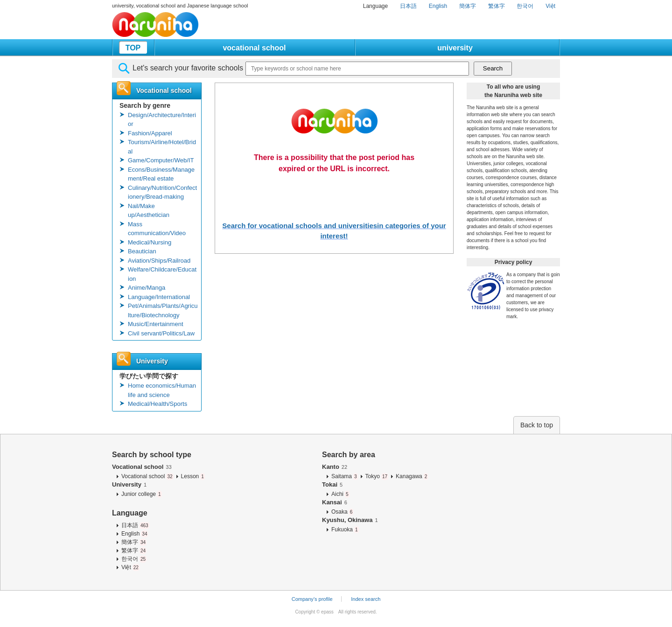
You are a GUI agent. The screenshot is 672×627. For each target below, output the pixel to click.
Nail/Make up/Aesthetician (149, 211)
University (129, 484)
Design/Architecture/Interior (162, 120)
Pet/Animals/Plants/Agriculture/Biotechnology (163, 310)
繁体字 (497, 6)
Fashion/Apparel (150, 133)
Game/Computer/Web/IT (161, 160)
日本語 (408, 6)
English (438, 6)
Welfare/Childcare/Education (162, 274)
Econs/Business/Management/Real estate (161, 174)
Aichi (340, 494)
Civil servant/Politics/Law (161, 333)
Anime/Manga (147, 288)
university (455, 48)
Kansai (335, 502)
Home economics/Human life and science (162, 390)
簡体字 (468, 6)
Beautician (142, 251)
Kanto (335, 467)
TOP (133, 48)
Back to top (537, 425)
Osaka (342, 512)
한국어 (525, 6)
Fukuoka (345, 529)
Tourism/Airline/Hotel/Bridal (162, 147)
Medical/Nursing (150, 242)
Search (493, 68)
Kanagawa (412, 476)
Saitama (345, 476)
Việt (550, 6)
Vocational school (142, 467)
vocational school (254, 48)
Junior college (142, 494)
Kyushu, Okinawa (350, 520)
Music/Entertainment (156, 324)
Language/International (159, 297)
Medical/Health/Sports (157, 404)
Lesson (193, 476)
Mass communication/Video (157, 229)
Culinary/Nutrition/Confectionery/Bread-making (162, 192)
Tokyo (377, 476)
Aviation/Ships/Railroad (159, 261)
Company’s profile (312, 599)
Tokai (332, 484)
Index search (366, 599)
